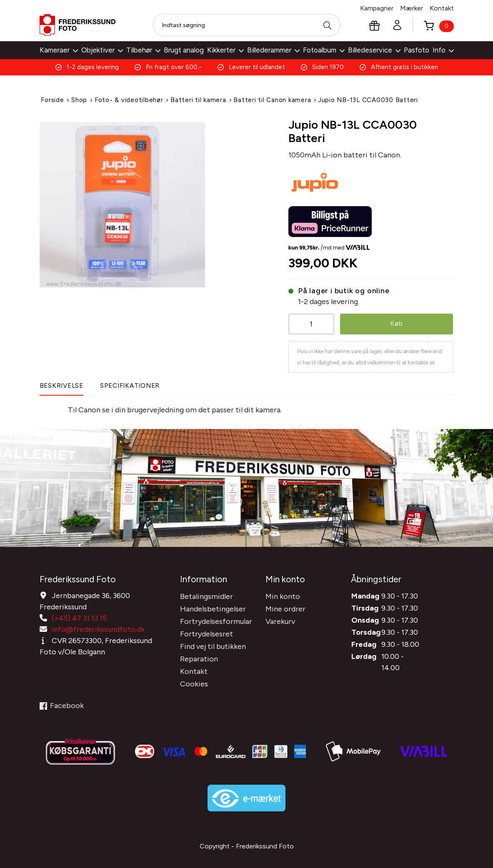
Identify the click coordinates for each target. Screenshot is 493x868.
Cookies (194, 681)
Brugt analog (184, 50)
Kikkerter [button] (225, 50)
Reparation (199, 656)
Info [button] (443, 50)
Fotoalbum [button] (324, 50)
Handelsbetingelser (213, 606)
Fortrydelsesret (206, 631)
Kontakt (442, 8)
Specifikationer (130, 385)
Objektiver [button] (102, 50)
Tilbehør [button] (143, 50)
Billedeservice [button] (374, 50)
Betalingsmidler (206, 594)
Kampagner (377, 8)
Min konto (283, 594)
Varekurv (280, 619)
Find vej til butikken (213, 644)
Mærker (412, 8)
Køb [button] (397, 323)
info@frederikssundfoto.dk (98, 627)
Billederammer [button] (273, 50)
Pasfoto (417, 50)
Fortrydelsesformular (216, 619)
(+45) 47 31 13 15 (79, 616)
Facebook (62, 703)
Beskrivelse (61, 385)
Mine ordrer (285, 606)
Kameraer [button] (59, 50)
